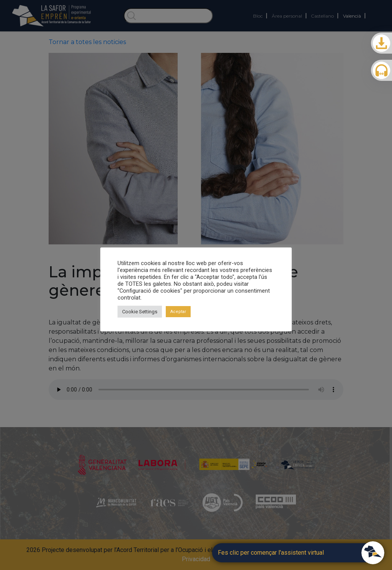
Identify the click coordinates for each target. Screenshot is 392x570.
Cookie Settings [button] (140, 312)
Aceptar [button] (178, 312)
